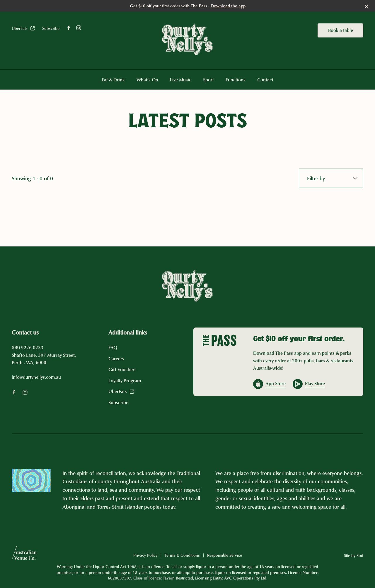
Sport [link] (208, 80)
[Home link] (187, 39)
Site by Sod (354, 555)
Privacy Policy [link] (145, 555)
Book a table (341, 30)
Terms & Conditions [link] (182, 555)
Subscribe (51, 28)
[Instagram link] (79, 28)
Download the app (228, 6)
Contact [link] (265, 80)
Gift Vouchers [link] (122, 369)
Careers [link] (116, 359)
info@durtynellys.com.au (36, 377)
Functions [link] (236, 80)
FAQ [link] (113, 347)
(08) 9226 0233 (28, 347)
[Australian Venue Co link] (24, 555)
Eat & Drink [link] (113, 80)
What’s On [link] (147, 80)
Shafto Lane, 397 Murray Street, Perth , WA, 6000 (44, 359)
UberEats (23, 28)
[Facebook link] (69, 28)
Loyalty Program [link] (125, 380)
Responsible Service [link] (225, 555)
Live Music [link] (181, 80)
